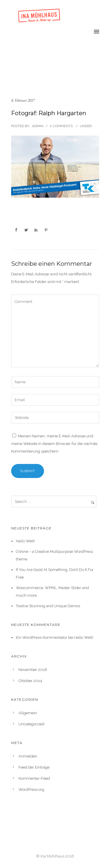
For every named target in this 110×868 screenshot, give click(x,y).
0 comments (61, 126)
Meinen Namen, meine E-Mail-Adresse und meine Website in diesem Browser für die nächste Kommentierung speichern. (54, 444)
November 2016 (33, 670)
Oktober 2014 (30, 681)
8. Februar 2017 (23, 100)
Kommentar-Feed (34, 778)
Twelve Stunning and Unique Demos (48, 606)
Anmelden (28, 756)
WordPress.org (31, 790)
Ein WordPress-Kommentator (42, 637)
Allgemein (28, 713)
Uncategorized (31, 724)
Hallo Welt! (25, 541)
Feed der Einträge (34, 767)
